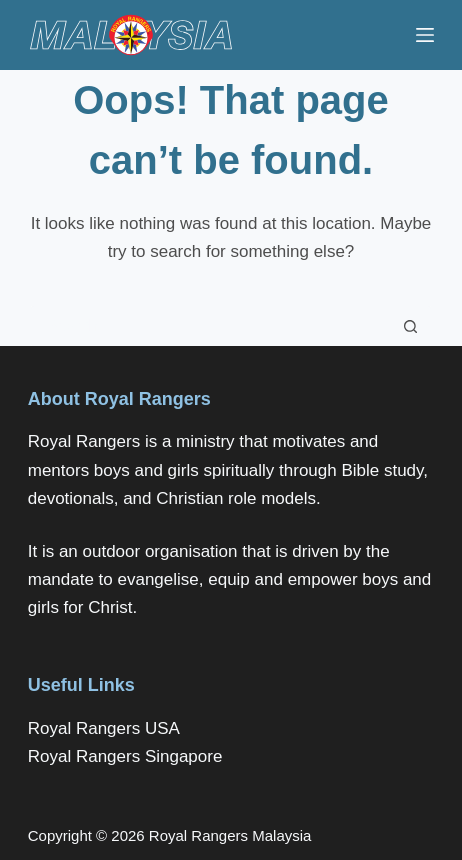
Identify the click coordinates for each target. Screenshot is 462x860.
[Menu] (425, 35)
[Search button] (411, 326)
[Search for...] (211, 326)
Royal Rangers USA (104, 728)
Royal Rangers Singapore (125, 756)
